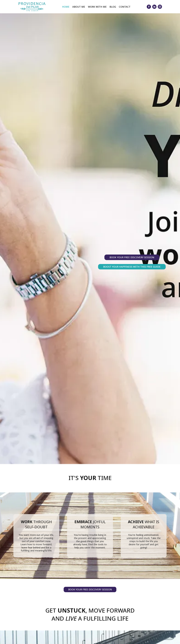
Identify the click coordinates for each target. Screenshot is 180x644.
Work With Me (97, 7)
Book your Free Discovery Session (132, 257)
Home (66, 7)
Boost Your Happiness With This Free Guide (132, 267)
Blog (113, 7)
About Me (79, 7)
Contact (125, 7)
